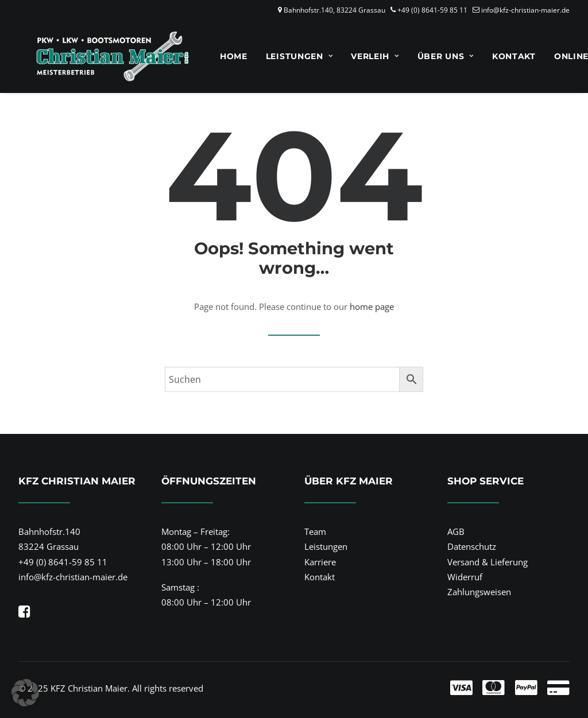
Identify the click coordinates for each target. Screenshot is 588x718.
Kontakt (499, 56)
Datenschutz (472, 546)
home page (372, 306)
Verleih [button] (360, 56)
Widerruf (465, 577)
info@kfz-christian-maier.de (525, 10)
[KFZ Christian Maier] (97, 56)
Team (315, 531)
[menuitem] (219, 56)
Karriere (320, 562)
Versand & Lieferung (488, 562)
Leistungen (285, 56)
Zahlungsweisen (479, 592)
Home (219, 56)
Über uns (431, 56)
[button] (24, 614)
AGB (456, 531)
